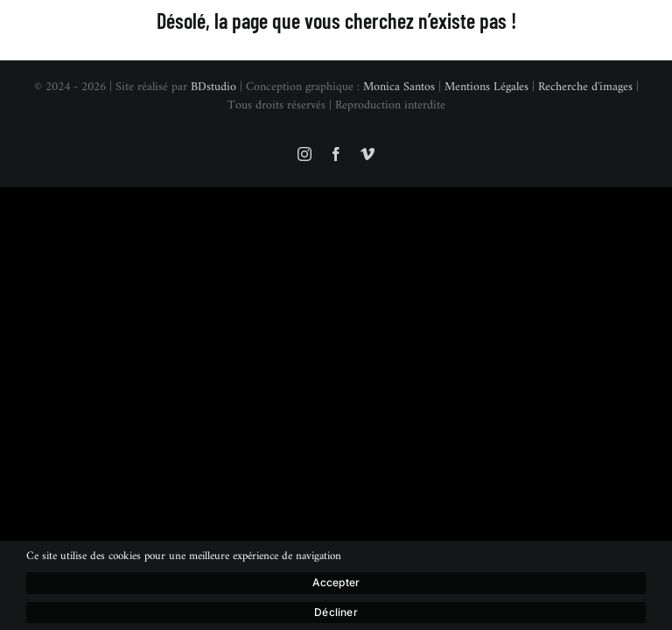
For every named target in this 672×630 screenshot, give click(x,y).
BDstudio (213, 87)
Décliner (336, 612)
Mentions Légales (486, 87)
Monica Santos (399, 87)
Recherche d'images (585, 87)
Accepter (336, 582)
